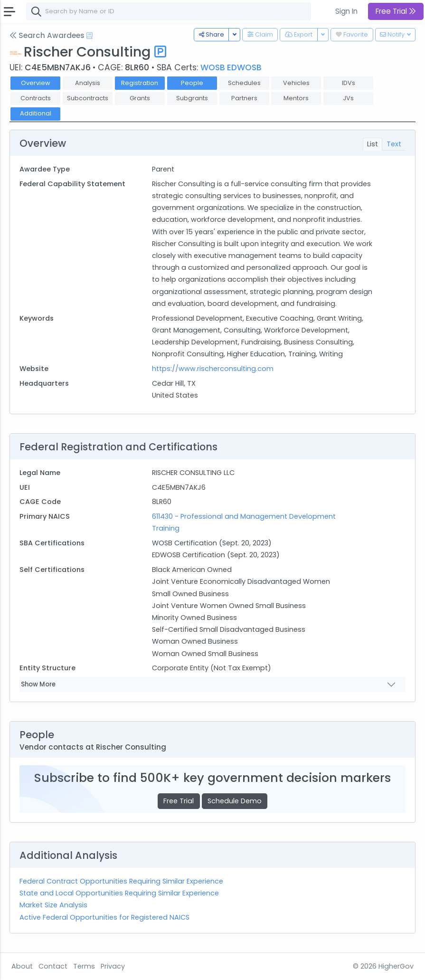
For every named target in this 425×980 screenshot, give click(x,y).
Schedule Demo (235, 801)
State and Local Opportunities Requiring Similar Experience (119, 893)
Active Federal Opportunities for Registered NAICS (104, 917)
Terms (84, 966)
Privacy (113, 966)
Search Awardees (47, 35)
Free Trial (179, 801)
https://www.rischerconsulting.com (213, 369)
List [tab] (373, 144)
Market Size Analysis (53, 905)
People (192, 83)
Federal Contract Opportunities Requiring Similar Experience (121, 881)
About (22, 966)
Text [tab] (394, 144)
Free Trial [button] (396, 11)
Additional (36, 113)
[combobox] (169, 11)
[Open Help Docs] (90, 36)
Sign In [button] (346, 11)
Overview (36, 83)
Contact (53, 966)
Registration (140, 83)
